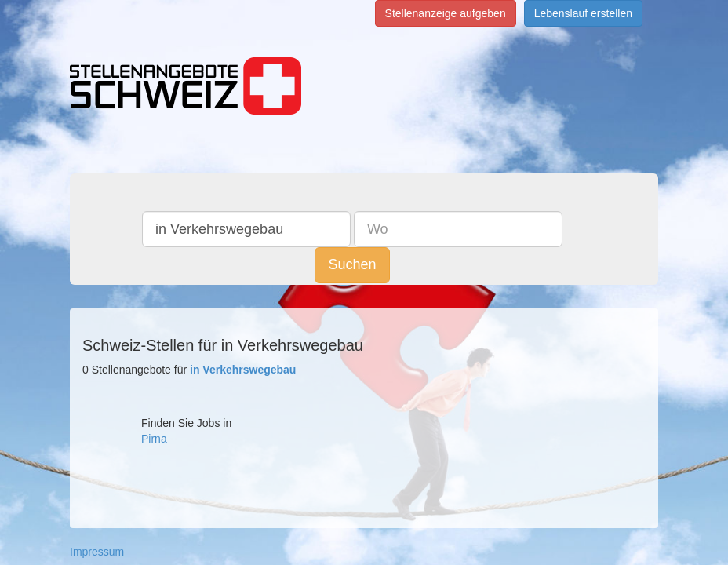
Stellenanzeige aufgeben (446, 13)
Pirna (154, 439)
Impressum (97, 552)
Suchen (575, 228)
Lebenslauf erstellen (583, 13)
